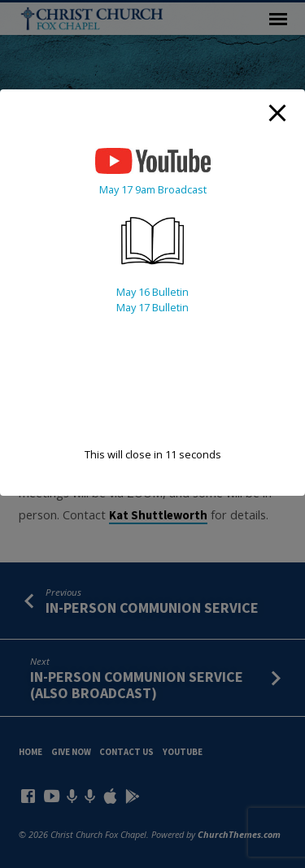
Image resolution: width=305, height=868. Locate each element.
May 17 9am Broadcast (153, 189)
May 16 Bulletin (152, 292)
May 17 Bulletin (152, 307)
